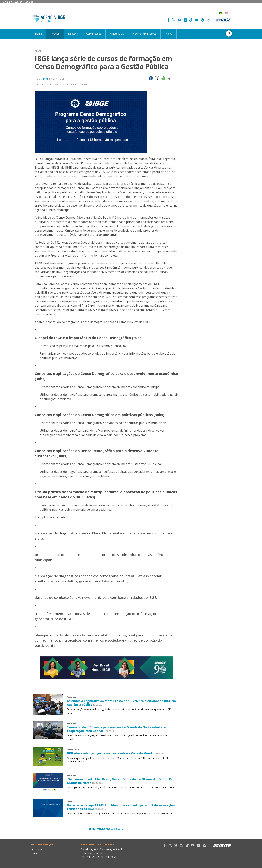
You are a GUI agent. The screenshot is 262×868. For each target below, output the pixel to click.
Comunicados (94, 34)
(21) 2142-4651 (108, 856)
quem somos (38, 848)
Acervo (169, 34)
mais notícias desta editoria (106, 828)
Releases (73, 34)
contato (35, 853)
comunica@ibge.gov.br (93, 853)
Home (39, 34)
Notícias (55, 34)
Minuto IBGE (117, 34)
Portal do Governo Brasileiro (18, 2)
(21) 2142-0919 (89, 856)
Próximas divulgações (144, 34)
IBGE (46, 79)
